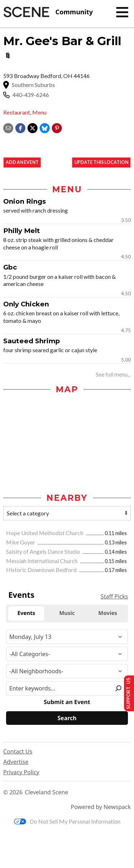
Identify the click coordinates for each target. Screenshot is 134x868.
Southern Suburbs (33, 85)
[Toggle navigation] (122, 12)
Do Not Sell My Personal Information (67, 821)
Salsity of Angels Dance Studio (44, 551)
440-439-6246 (31, 95)
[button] (57, 127)
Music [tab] (67, 613)
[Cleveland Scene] (48, 12)
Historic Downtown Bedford (42, 570)
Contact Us (18, 751)
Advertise (16, 762)
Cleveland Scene (46, 792)
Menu (39, 112)
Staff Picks (114, 596)
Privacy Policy (21, 772)
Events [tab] (26, 613)
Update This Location (101, 162)
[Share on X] (33, 127)
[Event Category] (67, 654)
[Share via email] (8, 127)
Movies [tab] (108, 613)
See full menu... (113, 374)
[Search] (67, 718)
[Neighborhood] (67, 671)
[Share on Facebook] (20, 127)
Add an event (22, 162)
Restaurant (17, 112)
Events (21, 595)
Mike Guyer (21, 542)
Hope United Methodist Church (45, 533)
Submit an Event (67, 702)
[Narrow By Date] (67, 637)
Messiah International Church (42, 561)
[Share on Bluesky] (45, 127)
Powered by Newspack (101, 807)
